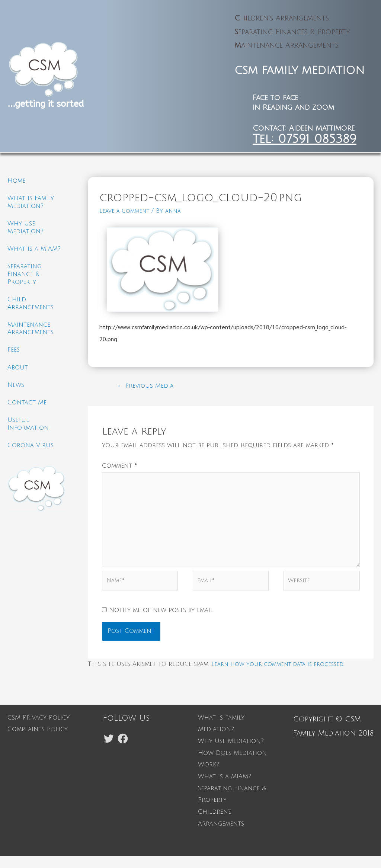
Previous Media (148, 386)
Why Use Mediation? (231, 753)
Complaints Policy (38, 742)
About (18, 375)
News (16, 393)
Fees (14, 356)
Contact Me (27, 412)
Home (16, 181)
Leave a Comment (127, 211)
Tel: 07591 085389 (305, 139)
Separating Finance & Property (24, 278)
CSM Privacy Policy (39, 730)
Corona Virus (31, 457)
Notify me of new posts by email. (161, 622)
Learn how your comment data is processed (284, 676)
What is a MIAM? (34, 252)
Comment (119, 467)
